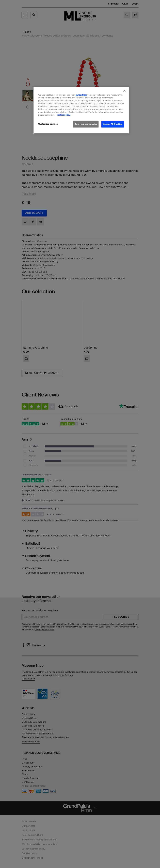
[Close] (124, 91)
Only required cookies (86, 124)
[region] (81, 110)
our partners (81, 95)
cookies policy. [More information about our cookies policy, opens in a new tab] (63, 115)
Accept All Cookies (113, 124)
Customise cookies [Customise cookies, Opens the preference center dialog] (48, 124)
